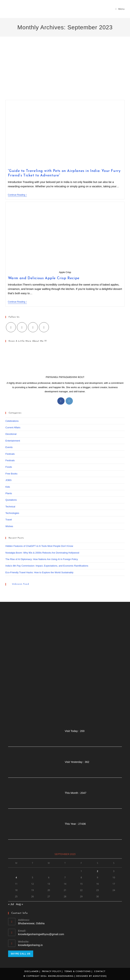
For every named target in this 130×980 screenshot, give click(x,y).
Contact (100, 972)
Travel (9, 520)
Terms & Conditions (78, 972)
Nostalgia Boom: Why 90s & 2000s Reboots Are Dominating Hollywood (42, 553)
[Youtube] (44, 327)
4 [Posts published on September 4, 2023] (16, 877)
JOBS (8, 480)
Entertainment (13, 441)
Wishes (9, 526)
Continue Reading (17, 195)
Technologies (12, 513)
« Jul (11, 904)
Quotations (11, 500)
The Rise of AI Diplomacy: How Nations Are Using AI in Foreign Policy (42, 559)
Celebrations (12, 421)
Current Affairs (13, 427)
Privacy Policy (51, 972)
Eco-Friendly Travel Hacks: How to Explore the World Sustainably (39, 572)
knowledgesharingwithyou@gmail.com (41, 934)
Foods (9, 467)
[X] (11, 327)
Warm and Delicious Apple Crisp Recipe (44, 278)
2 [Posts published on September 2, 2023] (97, 871)
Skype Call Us (21, 954)
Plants (9, 493)
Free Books (11, 474)
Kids (8, 487)
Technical (10, 507)
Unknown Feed (21, 584)
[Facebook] (22, 327)
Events (9, 447)
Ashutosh (99, 976)
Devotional (11, 434)
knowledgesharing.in (30, 945)
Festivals (10, 454)
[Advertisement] (65, 73)
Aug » (19, 904)
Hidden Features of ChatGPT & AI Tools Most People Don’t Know (39, 546)
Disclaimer (32, 972)
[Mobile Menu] (120, 9)
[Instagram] (33, 327)
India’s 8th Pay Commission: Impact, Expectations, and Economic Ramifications (47, 566)
